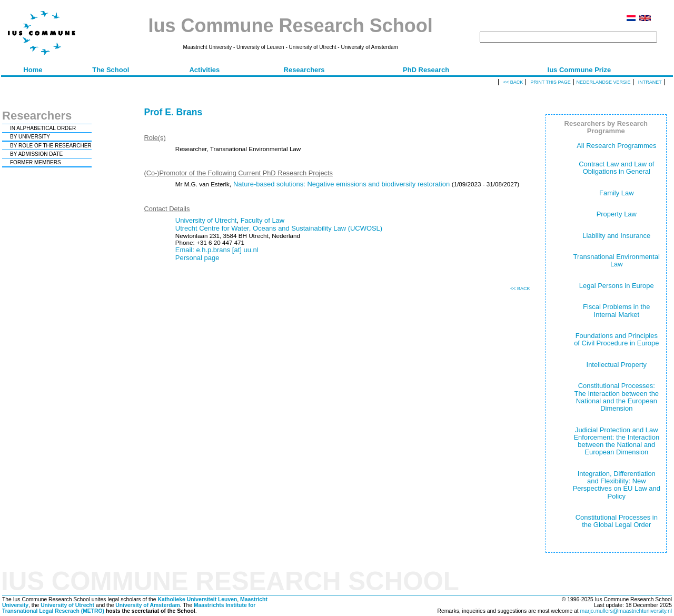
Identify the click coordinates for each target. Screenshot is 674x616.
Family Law (617, 193)
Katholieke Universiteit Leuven (197, 599)
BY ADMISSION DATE (36, 154)
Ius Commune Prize (579, 70)
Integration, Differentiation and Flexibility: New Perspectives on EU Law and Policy (617, 485)
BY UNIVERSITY (30, 137)
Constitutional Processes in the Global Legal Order (617, 521)
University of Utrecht (206, 220)
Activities (204, 70)
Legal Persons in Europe (617, 286)
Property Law (617, 214)
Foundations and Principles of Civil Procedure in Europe (616, 339)
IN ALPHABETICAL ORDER (43, 128)
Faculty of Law (263, 220)
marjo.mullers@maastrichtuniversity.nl (626, 611)
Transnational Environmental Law (617, 260)
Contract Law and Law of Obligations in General (616, 168)
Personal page (197, 258)
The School (111, 70)
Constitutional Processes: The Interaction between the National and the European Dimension (616, 397)
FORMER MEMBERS (36, 162)
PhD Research (426, 70)
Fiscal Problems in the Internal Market (616, 310)
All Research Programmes (616, 146)
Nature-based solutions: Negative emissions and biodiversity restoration (341, 184)
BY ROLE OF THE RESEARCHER (51, 146)
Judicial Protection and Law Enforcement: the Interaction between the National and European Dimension (616, 441)
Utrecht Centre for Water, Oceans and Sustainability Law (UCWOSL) (279, 228)
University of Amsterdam (147, 605)
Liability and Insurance (616, 236)
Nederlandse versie (603, 82)
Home (33, 70)
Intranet (650, 82)
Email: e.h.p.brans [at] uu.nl (217, 250)
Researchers (304, 70)
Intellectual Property (617, 365)
